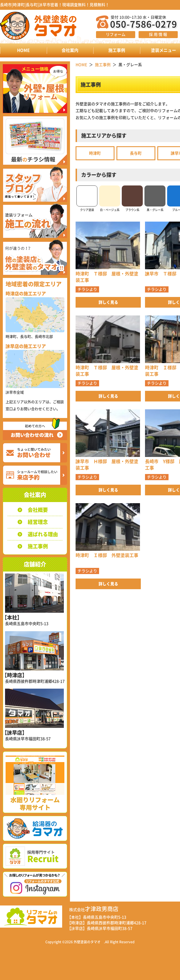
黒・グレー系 (155, 198)
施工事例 (117, 50)
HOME (23, 50)
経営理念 (38, 522)
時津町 (95, 153)
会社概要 (38, 510)
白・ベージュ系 (110, 198)
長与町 (136, 153)
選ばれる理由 (43, 534)
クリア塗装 (87, 198)
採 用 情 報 (158, 34)
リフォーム (116, 34)
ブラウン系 (132, 198)
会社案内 (70, 50)
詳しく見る (108, 302)
